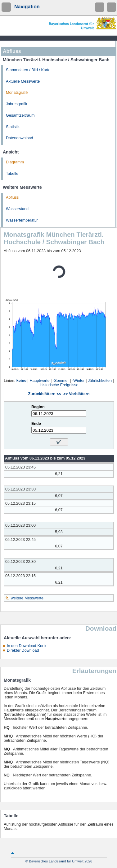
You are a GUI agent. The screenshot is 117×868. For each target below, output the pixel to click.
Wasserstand (17, 209)
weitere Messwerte (27, 598)
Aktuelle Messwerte (23, 81)
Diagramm (15, 162)
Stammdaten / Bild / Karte (28, 70)
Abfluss (12, 197)
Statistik (13, 127)
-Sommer (61, 381)
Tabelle (12, 174)
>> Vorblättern (76, 394)
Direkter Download (23, 650)
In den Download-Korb (26, 646)
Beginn (38, 407)
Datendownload (20, 138)
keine (21, 381)
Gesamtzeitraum (20, 115)
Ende (36, 424)
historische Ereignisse (59, 385)
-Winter (78, 381)
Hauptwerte (39, 381)
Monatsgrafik (17, 93)
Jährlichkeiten (100, 381)
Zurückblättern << (45, 394)
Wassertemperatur (22, 220)
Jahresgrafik (17, 104)
